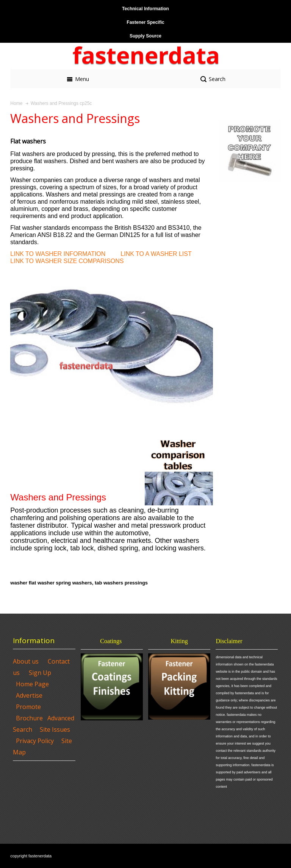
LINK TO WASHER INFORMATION (58, 254)
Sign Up (40, 673)
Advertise (29, 695)
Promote (28, 707)
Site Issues (55, 729)
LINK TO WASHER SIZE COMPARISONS (67, 261)
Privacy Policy (35, 741)
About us (26, 661)
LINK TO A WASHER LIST (156, 254)
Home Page (32, 684)
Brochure (29, 718)
